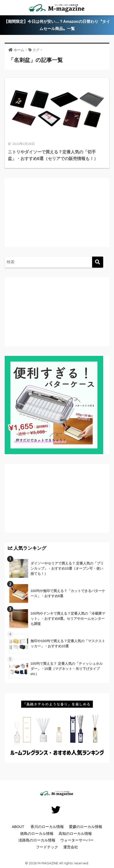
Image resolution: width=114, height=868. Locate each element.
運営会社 (71, 847)
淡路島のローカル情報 (37, 840)
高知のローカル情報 (75, 834)
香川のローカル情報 (47, 827)
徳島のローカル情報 (37, 834)
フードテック (47, 847)
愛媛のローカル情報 (86, 827)
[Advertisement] (49, 217)
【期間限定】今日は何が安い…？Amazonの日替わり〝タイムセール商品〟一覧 (57, 25)
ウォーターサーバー (77, 840)
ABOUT (18, 827)
